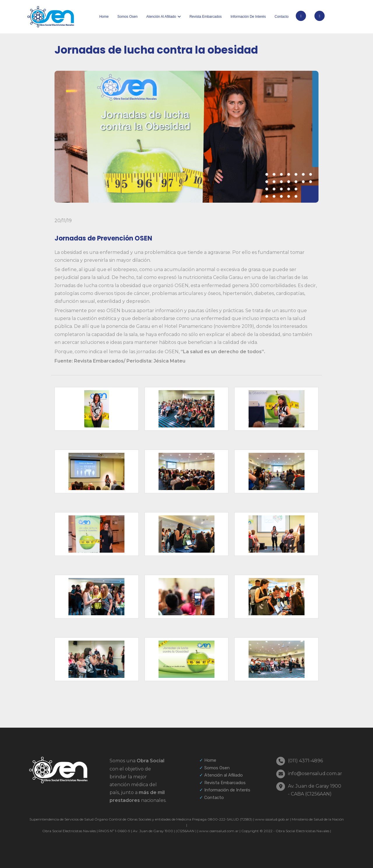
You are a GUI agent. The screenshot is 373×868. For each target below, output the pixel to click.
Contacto (281, 17)
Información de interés (248, 17)
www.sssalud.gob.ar (272, 819)
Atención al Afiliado (224, 775)
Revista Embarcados (206, 17)
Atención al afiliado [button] (161, 17)
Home (104, 17)
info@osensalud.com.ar (315, 774)
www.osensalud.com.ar (219, 831)
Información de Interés (227, 790)
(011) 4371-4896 (305, 761)
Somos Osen (127, 17)
